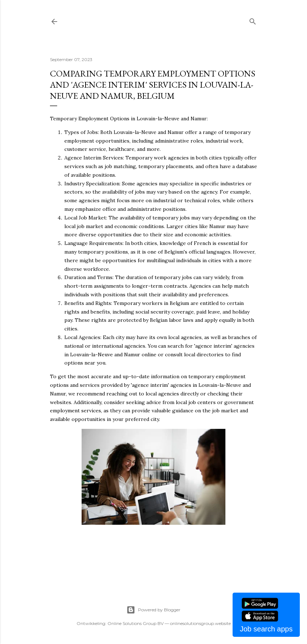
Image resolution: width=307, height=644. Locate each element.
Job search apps (266, 629)
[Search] (253, 20)
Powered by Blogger (153, 610)
